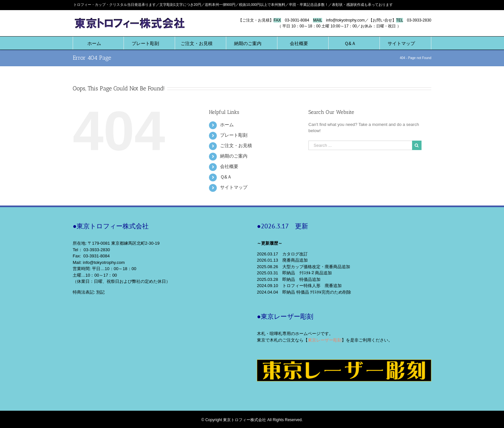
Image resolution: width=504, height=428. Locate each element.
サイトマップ (234, 187)
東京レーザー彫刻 (325, 340)
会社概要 (229, 166)
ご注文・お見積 (236, 145)
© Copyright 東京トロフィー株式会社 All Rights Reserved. (252, 420)
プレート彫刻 (234, 135)
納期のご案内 (234, 156)
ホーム (227, 125)
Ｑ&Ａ (226, 177)
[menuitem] (94, 43)
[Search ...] (360, 145)
